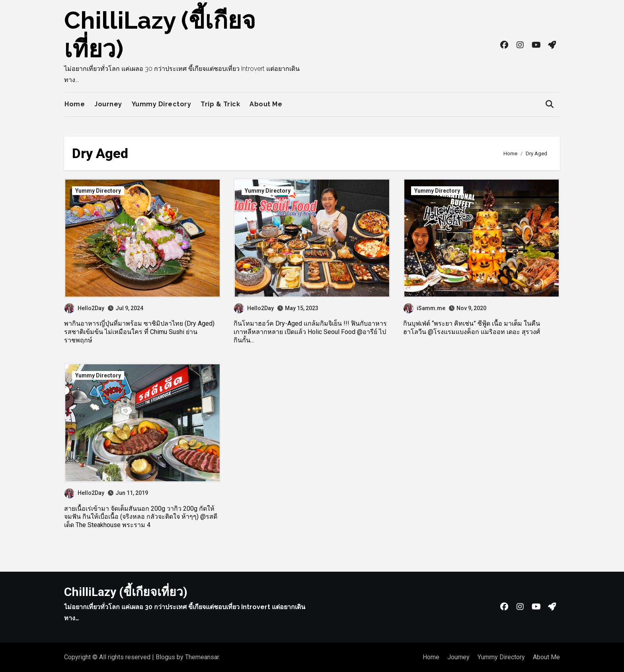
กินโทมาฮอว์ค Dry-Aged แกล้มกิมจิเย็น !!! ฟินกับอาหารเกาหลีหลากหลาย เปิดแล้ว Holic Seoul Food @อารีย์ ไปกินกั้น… (310, 332)
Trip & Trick (220, 104)
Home (75, 104)
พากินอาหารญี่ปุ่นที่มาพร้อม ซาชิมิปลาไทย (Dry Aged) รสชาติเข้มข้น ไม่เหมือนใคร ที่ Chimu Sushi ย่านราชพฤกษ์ (139, 332)
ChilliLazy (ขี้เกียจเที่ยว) (126, 592)
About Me (266, 104)
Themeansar (202, 657)
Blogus (165, 657)
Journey (108, 104)
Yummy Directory (162, 104)
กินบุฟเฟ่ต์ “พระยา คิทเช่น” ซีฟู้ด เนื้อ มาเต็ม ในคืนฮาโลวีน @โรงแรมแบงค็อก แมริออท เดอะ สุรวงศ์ (472, 328)
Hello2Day (84, 308)
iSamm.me (424, 308)
